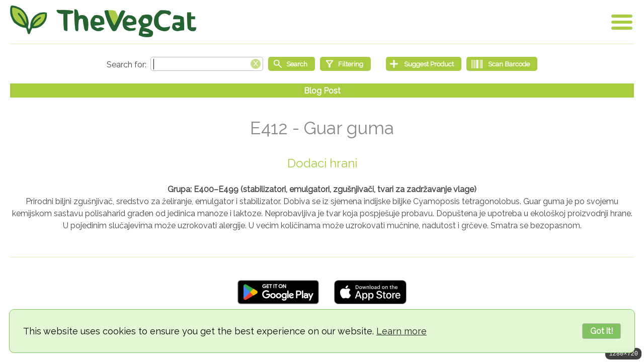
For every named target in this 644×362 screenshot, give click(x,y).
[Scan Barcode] (502, 64)
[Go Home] (103, 21)
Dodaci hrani (322, 163)
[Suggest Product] (424, 64)
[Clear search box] (256, 63)
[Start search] (292, 64)
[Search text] (207, 64)
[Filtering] (345, 64)
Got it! (601, 331)
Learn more (401, 331)
